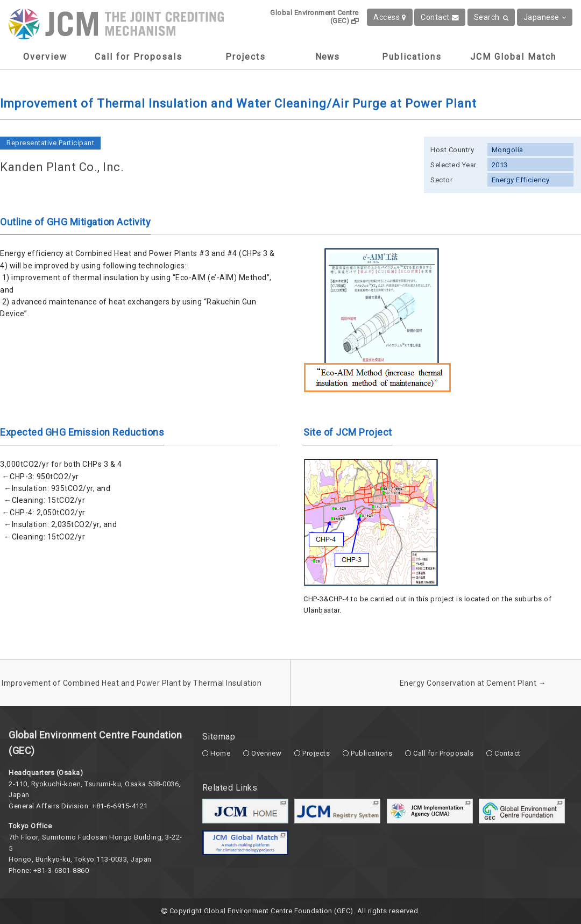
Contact (440, 17)
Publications (412, 57)
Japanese (545, 17)
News (327, 57)
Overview (45, 57)
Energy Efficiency (521, 180)
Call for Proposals (139, 57)
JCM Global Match (513, 57)
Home (220, 753)
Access (390, 17)
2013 (500, 165)
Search (491, 17)
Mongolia (508, 150)
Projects (246, 57)
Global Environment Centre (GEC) (314, 17)
